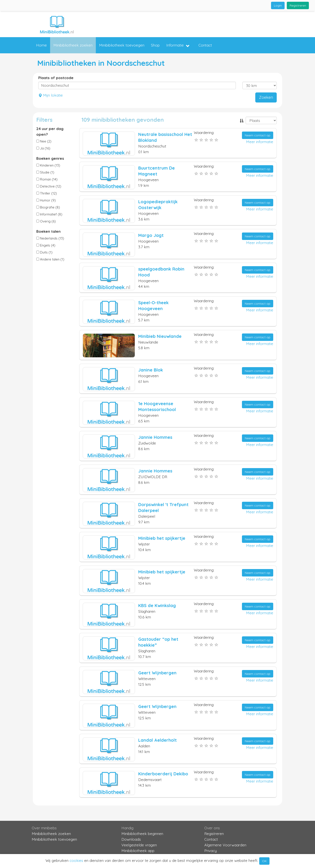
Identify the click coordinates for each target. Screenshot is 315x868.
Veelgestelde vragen (139, 845)
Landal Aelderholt (157, 740)
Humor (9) (46, 200)
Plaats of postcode (56, 78)
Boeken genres (50, 158)
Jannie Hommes (155, 437)
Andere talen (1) (50, 259)
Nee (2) (44, 141)
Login (278, 5)
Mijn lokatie (51, 95)
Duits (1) (44, 252)
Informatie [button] (178, 45)
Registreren (298, 5)
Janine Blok (151, 370)
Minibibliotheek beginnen (142, 834)
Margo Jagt (151, 235)
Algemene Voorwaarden (225, 845)
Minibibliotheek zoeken (73, 45)
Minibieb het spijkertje (162, 538)
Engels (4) (46, 245)
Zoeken (266, 97)
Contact (205, 45)
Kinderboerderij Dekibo (163, 774)
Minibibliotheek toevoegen (122, 45)
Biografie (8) (48, 207)
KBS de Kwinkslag (157, 605)
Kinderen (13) (48, 165)
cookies (76, 860)
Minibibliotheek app (138, 851)
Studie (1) (45, 172)
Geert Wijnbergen (157, 673)
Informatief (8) (49, 214)
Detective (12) (49, 186)
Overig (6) (46, 221)
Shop (155, 45)
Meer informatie (260, 142)
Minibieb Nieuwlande (160, 336)
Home (41, 45)
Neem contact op (258, 135)
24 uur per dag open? (50, 131)
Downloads (131, 839)
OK (264, 861)
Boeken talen (48, 231)
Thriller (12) (47, 193)
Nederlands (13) (50, 238)
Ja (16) (43, 148)
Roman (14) (47, 179)
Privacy (211, 851)
